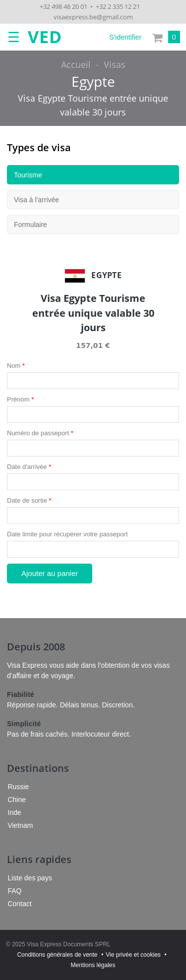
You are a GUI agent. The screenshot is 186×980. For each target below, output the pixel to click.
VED (45, 37)
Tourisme (28, 175)
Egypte (93, 82)
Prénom (20, 399)
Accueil (76, 64)
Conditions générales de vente (57, 955)
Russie (18, 787)
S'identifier (125, 37)
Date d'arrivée (29, 467)
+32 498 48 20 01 (63, 6)
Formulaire (31, 225)
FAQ (14, 891)
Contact (19, 904)
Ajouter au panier (50, 573)
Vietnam (20, 825)
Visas (115, 64)
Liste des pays (30, 878)
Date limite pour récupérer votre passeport (67, 534)
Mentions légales (93, 965)
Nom (16, 366)
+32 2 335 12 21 (118, 6)
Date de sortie (29, 500)
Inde (14, 812)
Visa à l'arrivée (36, 200)
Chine (17, 800)
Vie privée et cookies (133, 955)
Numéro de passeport (40, 433)
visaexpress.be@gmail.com (93, 17)
